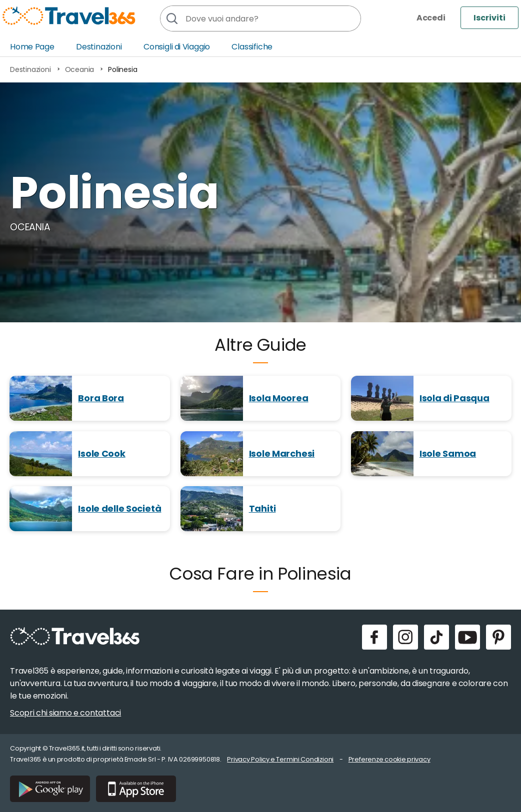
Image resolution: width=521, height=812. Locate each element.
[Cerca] (171, 18)
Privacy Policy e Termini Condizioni (280, 759)
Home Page (32, 47)
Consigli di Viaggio (177, 47)
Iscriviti (489, 18)
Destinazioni (99, 47)
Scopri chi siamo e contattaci (65, 713)
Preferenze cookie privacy (389, 759)
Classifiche (252, 47)
